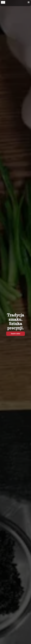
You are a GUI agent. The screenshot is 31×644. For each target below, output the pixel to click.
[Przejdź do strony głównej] (3, 2)
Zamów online (16, 334)
